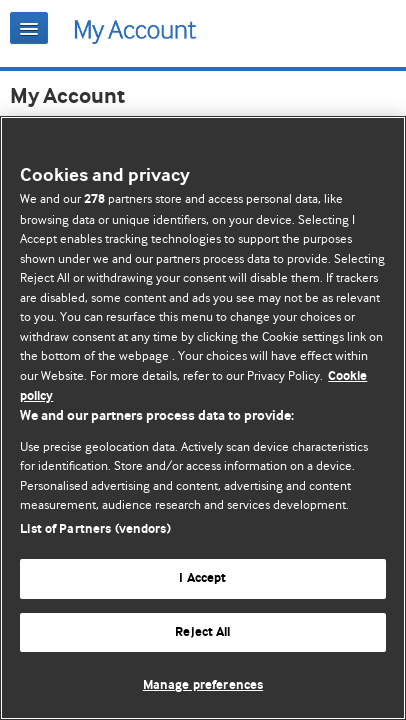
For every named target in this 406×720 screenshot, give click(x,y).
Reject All (202, 632)
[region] (203, 418)
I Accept (202, 578)
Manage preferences (203, 685)
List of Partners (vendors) (95, 529)
